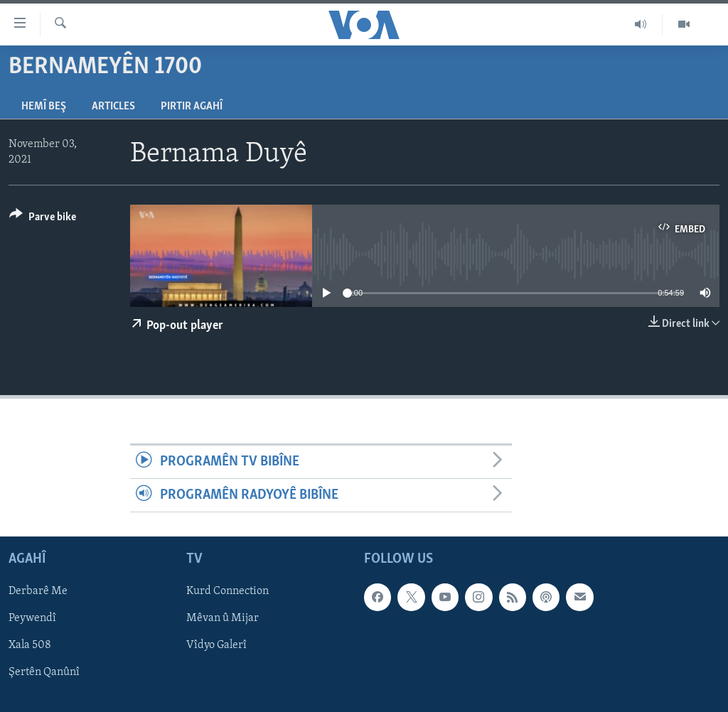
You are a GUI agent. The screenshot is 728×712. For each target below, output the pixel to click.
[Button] (43, 219)
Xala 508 (30, 646)
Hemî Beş (44, 107)
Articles (113, 107)
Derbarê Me (38, 592)
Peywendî (32, 619)
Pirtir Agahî (192, 107)
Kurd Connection (227, 592)
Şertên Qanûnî (44, 673)
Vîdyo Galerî (216, 646)
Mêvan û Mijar (223, 619)
